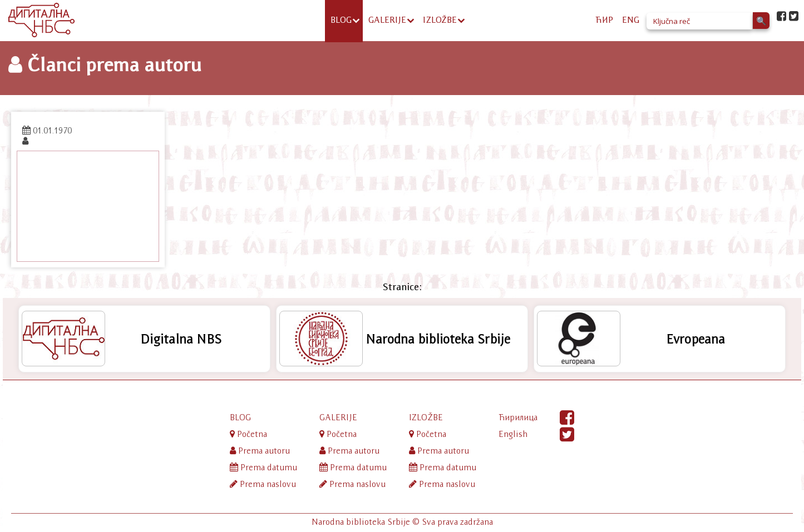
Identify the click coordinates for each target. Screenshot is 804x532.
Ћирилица (518, 417)
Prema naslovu (263, 484)
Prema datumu (263, 467)
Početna (248, 434)
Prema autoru (260, 451)
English (513, 434)
